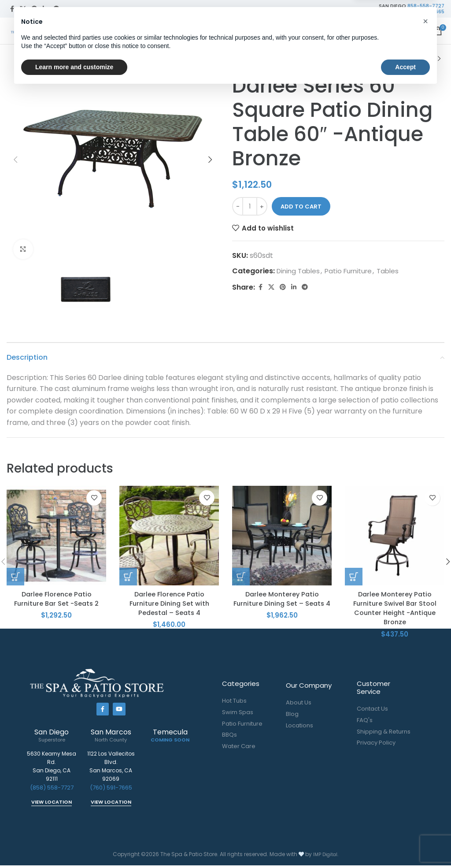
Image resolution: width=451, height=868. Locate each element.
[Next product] (439, 59)
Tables (305, 59)
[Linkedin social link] (45, 9)
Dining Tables (351, 59)
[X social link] (23, 9)
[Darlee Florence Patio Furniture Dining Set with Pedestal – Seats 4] (169, 536)
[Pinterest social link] (34, 9)
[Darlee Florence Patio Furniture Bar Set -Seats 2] (56, 536)
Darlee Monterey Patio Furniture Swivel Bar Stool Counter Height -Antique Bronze (395, 609)
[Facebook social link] (12, 9)
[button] (15, 160)
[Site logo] (42, 30)
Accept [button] (405, 844)
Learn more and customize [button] (74, 844)
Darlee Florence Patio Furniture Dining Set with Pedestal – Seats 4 (169, 604)
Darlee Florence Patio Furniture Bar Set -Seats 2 (57, 599)
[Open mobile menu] (420, 31)
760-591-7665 (427, 11)
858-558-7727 (426, 6)
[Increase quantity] (262, 206)
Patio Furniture (257, 59)
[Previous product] (418, 59)
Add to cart (301, 207)
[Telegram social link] (56, 9)
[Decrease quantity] (238, 206)
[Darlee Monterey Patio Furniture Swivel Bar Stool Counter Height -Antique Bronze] (395, 536)
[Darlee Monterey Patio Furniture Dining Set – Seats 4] (282, 536)
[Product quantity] (250, 206)
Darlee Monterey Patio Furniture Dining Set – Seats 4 (282, 604)
